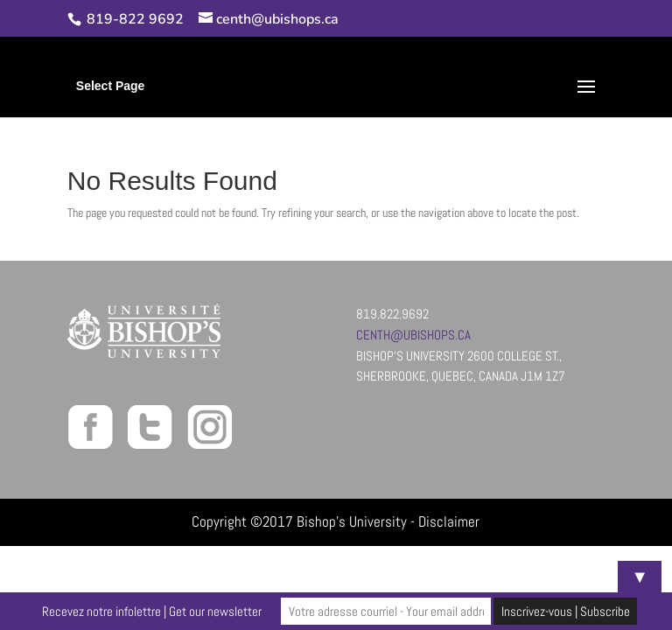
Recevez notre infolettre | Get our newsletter (152, 611)
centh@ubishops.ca (413, 335)
